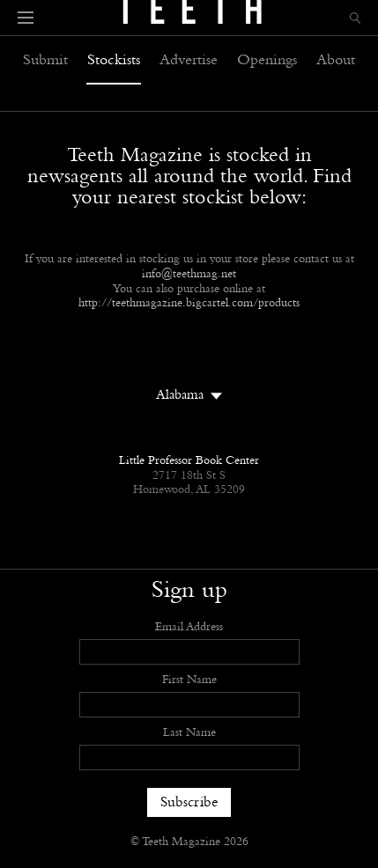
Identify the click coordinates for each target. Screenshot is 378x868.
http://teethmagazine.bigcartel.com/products (189, 304)
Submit (45, 61)
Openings (267, 61)
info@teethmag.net (189, 275)
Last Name (189, 733)
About (336, 61)
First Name (189, 680)
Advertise (189, 61)
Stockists (114, 61)
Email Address (189, 628)
